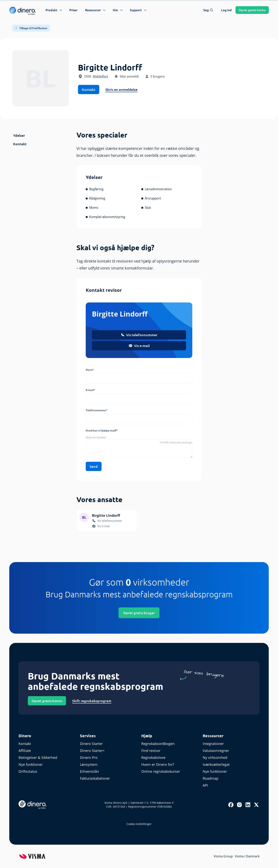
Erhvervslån (89, 771)
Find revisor (151, 751)
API (205, 785)
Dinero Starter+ (92, 751)
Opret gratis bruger (139, 613)
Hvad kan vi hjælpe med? (102, 431)
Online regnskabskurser (161, 771)
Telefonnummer (97, 410)
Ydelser (19, 135)
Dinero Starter (91, 744)
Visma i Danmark (247, 856)
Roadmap (211, 778)
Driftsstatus (28, 771)
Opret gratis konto (47, 701)
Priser (73, 10)
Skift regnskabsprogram (92, 701)
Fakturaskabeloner (95, 778)
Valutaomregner (216, 751)
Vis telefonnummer (139, 335)
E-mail (90, 390)
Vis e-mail (139, 346)
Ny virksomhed (215, 757)
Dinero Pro (89, 757)
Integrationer (213, 744)
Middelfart (100, 76)
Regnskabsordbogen (158, 744)
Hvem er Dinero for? (158, 764)
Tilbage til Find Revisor (31, 28)
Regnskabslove (153, 757)
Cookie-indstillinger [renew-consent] (139, 824)
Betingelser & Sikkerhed (38, 757)
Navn (90, 370)
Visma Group (223, 856)
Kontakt (89, 90)
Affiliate (25, 751)
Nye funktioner (31, 764)
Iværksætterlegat (216, 764)
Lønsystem (89, 764)
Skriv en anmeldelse (121, 90)
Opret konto (252, 10)
